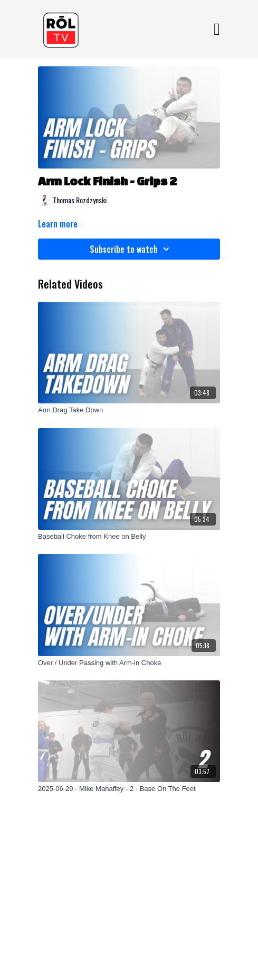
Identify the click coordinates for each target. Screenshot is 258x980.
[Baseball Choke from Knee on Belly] (129, 537)
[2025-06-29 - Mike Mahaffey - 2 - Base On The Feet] (129, 789)
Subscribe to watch (131, 249)
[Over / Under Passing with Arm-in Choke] (129, 663)
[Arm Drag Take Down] (129, 410)
